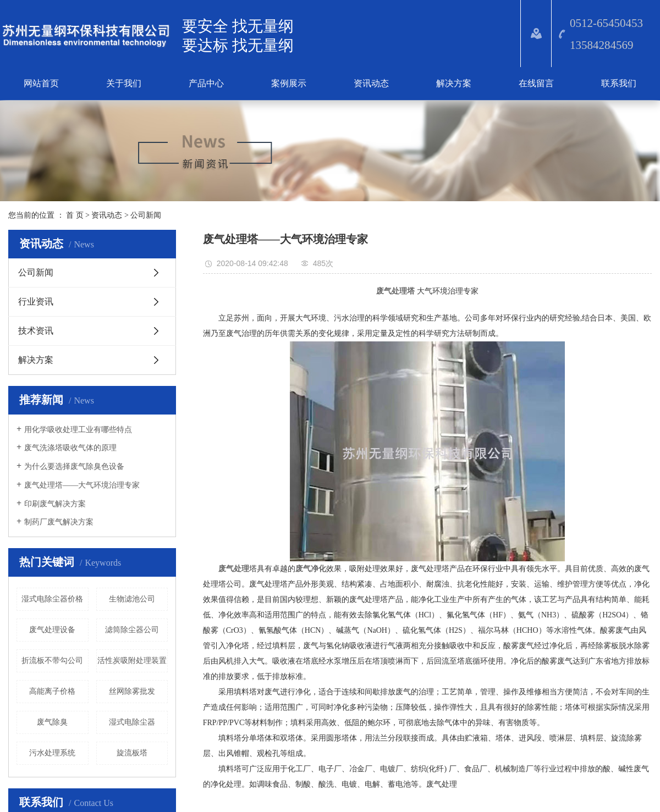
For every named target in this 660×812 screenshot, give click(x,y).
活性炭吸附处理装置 (132, 661)
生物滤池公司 (132, 599)
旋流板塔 (132, 753)
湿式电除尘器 (132, 722)
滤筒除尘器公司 (132, 630)
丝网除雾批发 (132, 691)
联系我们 (619, 83)
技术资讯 (36, 331)
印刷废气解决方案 (55, 504)
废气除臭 (52, 722)
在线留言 (536, 83)
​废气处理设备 (52, 630)
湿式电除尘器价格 (52, 599)
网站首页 (41, 83)
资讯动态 (371, 83)
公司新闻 (146, 215)
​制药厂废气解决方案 (59, 522)
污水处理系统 (52, 753)
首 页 (75, 215)
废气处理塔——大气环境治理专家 (82, 485)
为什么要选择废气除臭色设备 (74, 466)
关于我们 (124, 83)
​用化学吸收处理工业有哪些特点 (78, 430)
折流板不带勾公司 (52, 661)
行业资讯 (36, 302)
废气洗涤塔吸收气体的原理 (70, 448)
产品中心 (206, 83)
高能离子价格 (52, 691)
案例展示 (289, 83)
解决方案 (454, 83)
